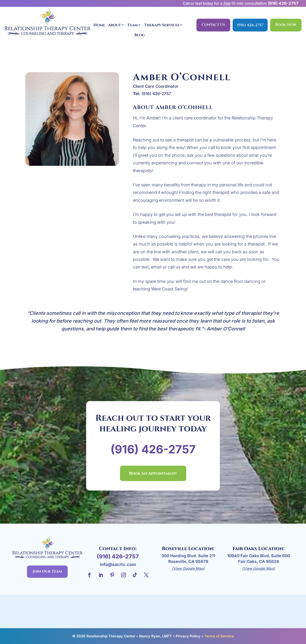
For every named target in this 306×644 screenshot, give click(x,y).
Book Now (286, 25)
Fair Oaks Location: (259, 549)
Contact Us (213, 25)
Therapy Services (162, 25)
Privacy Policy (188, 636)
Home (99, 25)
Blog (140, 35)
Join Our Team (47, 571)
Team (133, 25)
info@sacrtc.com (118, 564)
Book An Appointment (153, 473)
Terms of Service (219, 636)
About (115, 25)
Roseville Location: (188, 549)
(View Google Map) (188, 568)
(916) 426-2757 (283, 3)
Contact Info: (118, 549)
